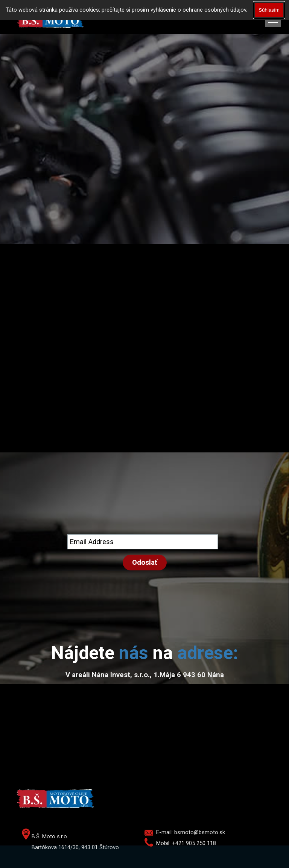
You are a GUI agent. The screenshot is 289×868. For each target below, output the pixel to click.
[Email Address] (143, 542)
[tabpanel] (144, 653)
